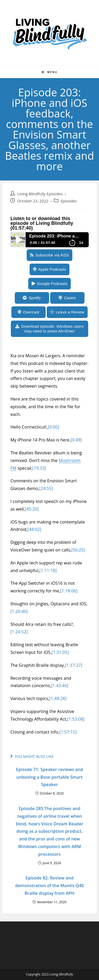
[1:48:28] (58, 698)
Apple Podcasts (52, 269)
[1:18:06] (69, 591)
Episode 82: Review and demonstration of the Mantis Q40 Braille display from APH (49, 886)
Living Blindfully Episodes (40, 194)
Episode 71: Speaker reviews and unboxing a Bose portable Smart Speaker (50, 777)
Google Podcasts (52, 284)
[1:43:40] (60, 686)
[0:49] (76, 440)
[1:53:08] (76, 719)
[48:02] (34, 529)
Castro (70, 298)
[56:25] (78, 550)
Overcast (31, 312)
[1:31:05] (60, 652)
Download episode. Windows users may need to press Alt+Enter (52, 329)
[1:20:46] (19, 611)
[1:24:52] (19, 632)
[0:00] (53, 427)
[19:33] (39, 468)
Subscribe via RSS (52, 255)
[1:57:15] (68, 732)
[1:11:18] (48, 570)
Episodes (69, 201)
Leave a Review (70, 312)
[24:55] (46, 488)
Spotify (35, 298)
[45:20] (32, 509)
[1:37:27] (74, 665)
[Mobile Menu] (50, 72)
